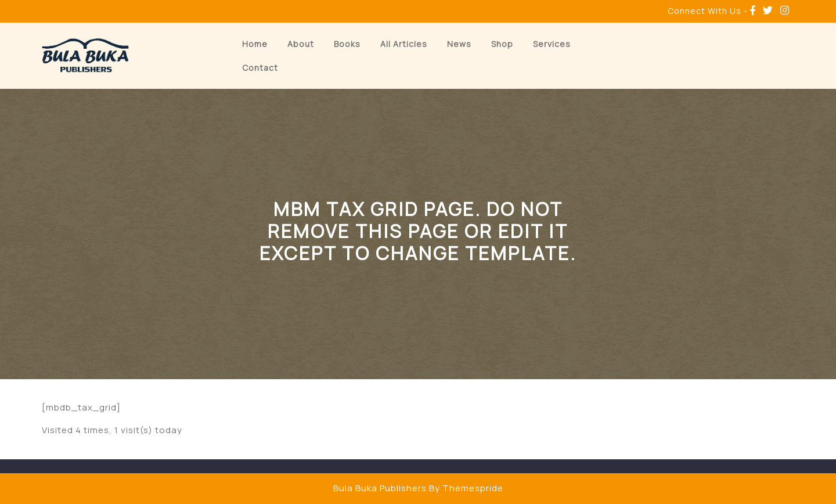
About (301, 44)
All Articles (404, 44)
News (459, 44)
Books (347, 44)
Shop (502, 44)
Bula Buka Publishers (380, 488)
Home (255, 44)
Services (552, 44)
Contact (260, 68)
